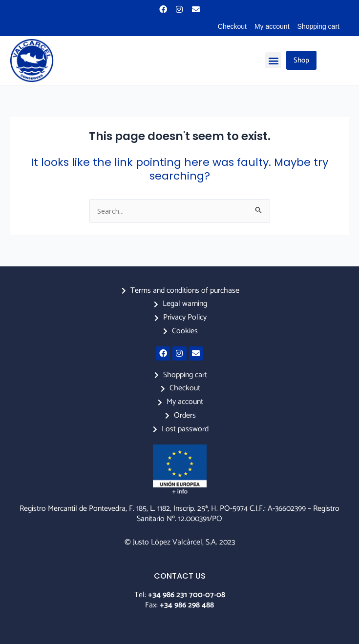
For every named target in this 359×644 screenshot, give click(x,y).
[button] (273, 60)
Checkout (232, 26)
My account (272, 26)
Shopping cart (318, 26)
